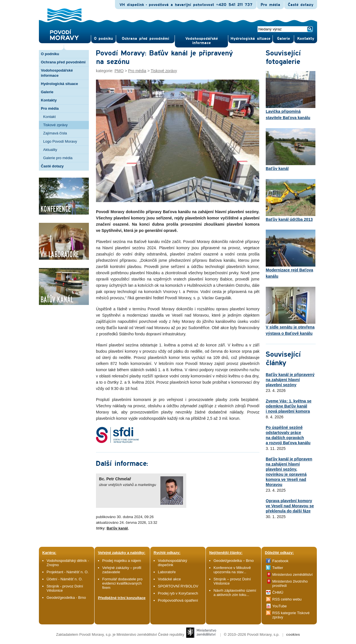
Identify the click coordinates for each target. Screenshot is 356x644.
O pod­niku (103, 39)
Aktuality (50, 150)
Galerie (47, 92)
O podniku (50, 54)
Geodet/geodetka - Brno (66, 598)
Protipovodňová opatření (178, 600)
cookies (293, 634)
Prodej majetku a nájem (122, 561)
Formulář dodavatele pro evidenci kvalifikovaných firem (122, 583)
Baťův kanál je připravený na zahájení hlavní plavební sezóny (290, 380)
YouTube (279, 606)
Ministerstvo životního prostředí (290, 583)
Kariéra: (49, 553)
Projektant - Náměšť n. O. (68, 572)
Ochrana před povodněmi (63, 62)
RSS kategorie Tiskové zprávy (291, 615)
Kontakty (49, 100)
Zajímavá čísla (55, 133)
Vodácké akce (169, 579)
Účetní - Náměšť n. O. (65, 579)
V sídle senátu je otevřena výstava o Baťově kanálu (291, 311)
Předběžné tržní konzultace (122, 598)
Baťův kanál (117, 528)
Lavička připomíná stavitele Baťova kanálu (291, 95)
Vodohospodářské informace (202, 41)
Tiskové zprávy (55, 125)
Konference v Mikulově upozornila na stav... (232, 570)
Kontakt (49, 117)
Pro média (270, 5)
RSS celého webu (287, 599)
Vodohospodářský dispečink (172, 563)
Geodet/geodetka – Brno (234, 561)
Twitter (278, 568)
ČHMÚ (278, 592)
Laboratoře (167, 572)
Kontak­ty (306, 39)
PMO (119, 71)
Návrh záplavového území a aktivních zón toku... (235, 593)
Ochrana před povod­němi (145, 39)
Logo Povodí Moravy (60, 141)
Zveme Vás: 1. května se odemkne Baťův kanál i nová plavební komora (289, 406)
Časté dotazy (301, 5)
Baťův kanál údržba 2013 (291, 200)
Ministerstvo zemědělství (292, 575)
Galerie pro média (58, 158)
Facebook (280, 561)
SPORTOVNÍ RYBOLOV (178, 586)
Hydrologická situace (250, 39)
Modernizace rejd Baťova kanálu (291, 254)
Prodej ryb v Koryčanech (178, 593)
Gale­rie (283, 39)
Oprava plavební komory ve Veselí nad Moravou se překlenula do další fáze (290, 506)
